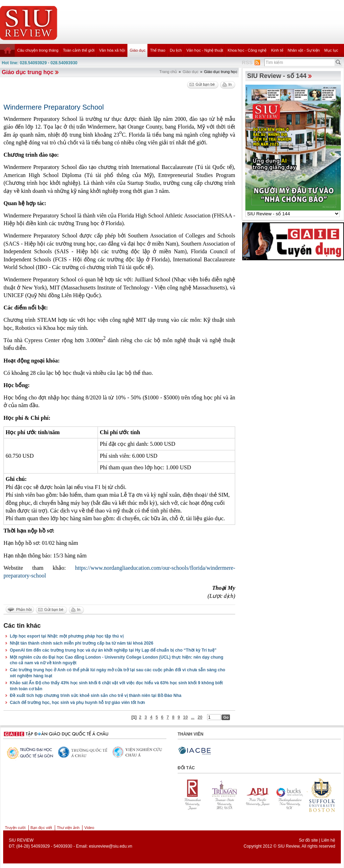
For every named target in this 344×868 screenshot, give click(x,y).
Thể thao (157, 50)
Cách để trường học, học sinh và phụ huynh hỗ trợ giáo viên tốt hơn (77, 703)
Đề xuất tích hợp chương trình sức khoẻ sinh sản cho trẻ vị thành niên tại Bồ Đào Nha (96, 696)
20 (200, 717)
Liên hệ (328, 840)
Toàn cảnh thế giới (79, 50)
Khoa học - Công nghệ (247, 50)
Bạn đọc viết (41, 828)
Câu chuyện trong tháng (38, 50)
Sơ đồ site (308, 840)
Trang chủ (168, 72)
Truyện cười (15, 828)
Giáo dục (138, 50)
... (193, 717)
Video (89, 828)
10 (186, 717)
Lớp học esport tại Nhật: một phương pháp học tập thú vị (67, 636)
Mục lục (331, 50)
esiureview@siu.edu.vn (111, 846)
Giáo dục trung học (28, 72)
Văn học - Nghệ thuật (205, 50)
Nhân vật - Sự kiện (304, 50)
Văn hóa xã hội (112, 50)
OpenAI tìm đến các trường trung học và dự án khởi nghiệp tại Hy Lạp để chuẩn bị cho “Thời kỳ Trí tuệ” (113, 650)
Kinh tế (277, 50)
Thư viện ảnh (68, 828)
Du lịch (176, 50)
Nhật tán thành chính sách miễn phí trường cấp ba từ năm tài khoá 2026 (82, 643)
